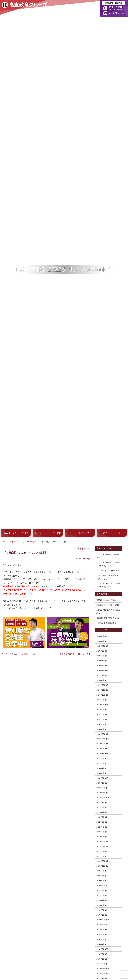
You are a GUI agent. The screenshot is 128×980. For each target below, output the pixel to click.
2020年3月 (101, 881)
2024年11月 (101, 690)
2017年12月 (101, 964)
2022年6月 (101, 817)
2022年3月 (101, 832)
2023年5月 (101, 763)
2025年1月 (101, 680)
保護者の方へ (35, 542)
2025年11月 (101, 646)
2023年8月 (101, 754)
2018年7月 (101, 930)
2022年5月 (101, 822)
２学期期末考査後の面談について (74, 654)
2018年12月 (101, 920)
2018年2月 (101, 954)
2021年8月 (101, 851)
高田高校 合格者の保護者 (106, 600)
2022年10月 (101, 798)
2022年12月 (101, 788)
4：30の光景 (101, 571)
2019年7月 (101, 890)
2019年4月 (101, 900)
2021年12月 (101, 842)
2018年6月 (101, 934)
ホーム (6, 542)
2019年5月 (101, 895)
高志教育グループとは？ (16, 533)
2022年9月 (101, 802)
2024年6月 (101, 714)
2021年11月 (101, 846)
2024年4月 (101, 724)
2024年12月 (101, 685)
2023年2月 (101, 778)
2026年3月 (101, 636)
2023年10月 (101, 744)
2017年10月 (101, 974)
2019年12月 (101, 886)
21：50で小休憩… (104, 584)
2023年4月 (101, 768)
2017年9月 (101, 978)
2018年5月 (101, 939)
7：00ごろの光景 (103, 555)
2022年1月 (101, 837)
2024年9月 (101, 700)
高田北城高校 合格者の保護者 (108, 605)
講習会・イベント (112, 533)
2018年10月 (101, 925)
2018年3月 (101, 949)
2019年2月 (101, 910)
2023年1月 (101, 783)
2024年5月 (101, 719)
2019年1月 (101, 915)
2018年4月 (101, 944)
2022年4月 (101, 827)
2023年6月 (101, 758)
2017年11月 (101, 969)
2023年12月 (101, 734)
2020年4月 (101, 876)
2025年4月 (101, 666)
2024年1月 (101, 729)
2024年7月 (101, 710)
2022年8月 (101, 807)
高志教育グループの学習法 (48, 533)
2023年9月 (101, 749)
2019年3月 (101, 905)
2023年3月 (101, 773)
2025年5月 (101, 661)
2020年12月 (101, 861)
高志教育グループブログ (19, 542)
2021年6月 (101, 856)
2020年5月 (101, 871)
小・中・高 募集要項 (80, 533)
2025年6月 (101, 656)
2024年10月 (101, 695)
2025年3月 (101, 671)
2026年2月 (101, 641)
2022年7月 (101, 812)
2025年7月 (101, 651)
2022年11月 (101, 793)
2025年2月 (101, 675)
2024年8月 (101, 705)
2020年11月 (101, 866)
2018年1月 (101, 959)
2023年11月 (101, 739)
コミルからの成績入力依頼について (19, 654)
